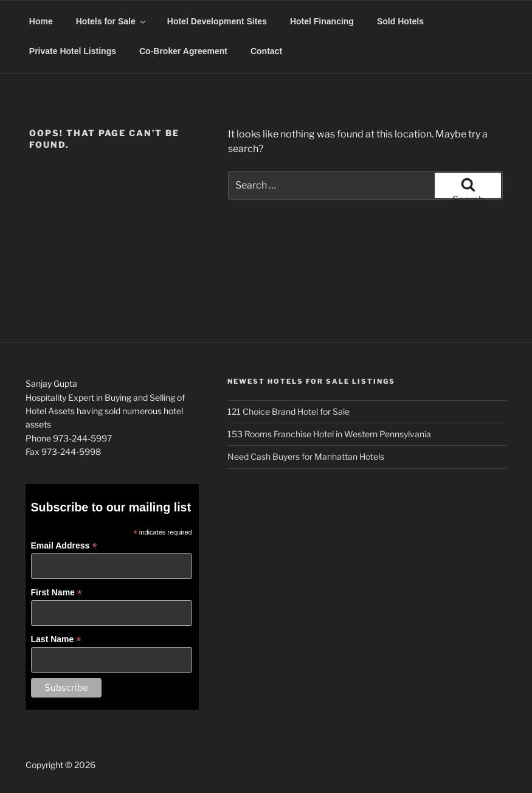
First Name (57, 593)
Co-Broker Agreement (183, 51)
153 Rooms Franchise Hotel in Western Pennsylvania (329, 434)
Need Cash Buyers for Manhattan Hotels (306, 456)
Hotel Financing (322, 21)
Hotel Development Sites (217, 21)
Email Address (64, 546)
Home (41, 21)
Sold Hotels (400, 21)
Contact (266, 51)
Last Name (56, 639)
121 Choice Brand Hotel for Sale (288, 411)
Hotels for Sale (112, 21)
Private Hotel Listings (73, 51)
